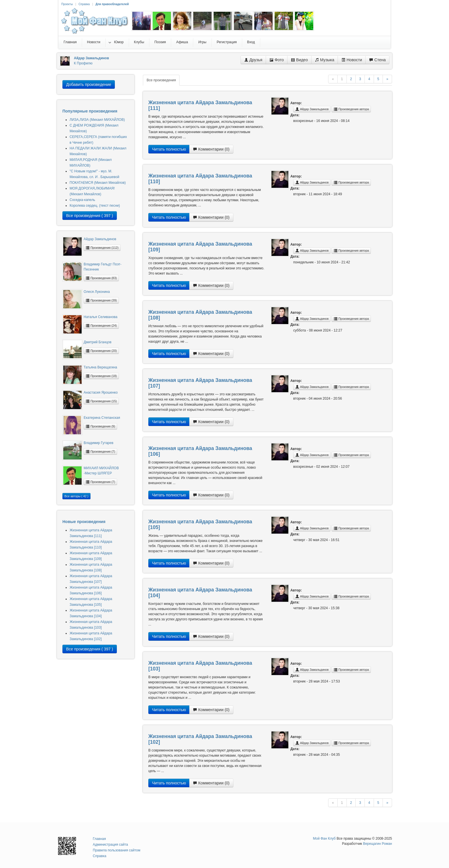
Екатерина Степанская (102, 418)
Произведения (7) (100, 451)
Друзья (253, 60)
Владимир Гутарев (99, 443)
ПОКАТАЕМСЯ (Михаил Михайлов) (98, 183)
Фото (277, 60)
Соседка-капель (82, 200)
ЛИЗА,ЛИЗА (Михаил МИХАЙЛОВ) (97, 120)
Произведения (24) (101, 325)
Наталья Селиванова (101, 317)
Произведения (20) (101, 351)
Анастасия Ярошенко (101, 392)
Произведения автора (351, 109)
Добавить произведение (89, 84)
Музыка (325, 60)
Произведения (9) (100, 426)
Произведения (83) (101, 278)
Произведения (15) (101, 401)
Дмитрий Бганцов (98, 342)
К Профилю (83, 63)
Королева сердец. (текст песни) (95, 206)
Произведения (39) (101, 300)
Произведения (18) (101, 376)
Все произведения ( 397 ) (90, 216)
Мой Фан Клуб (324, 839)
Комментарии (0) (211, 149)
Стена (377, 60)
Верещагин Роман (378, 844)
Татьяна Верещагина (100, 367)
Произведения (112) (102, 248)
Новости (352, 60)
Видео (299, 60)
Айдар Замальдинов (100, 239)
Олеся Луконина (97, 292)
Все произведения (161, 80)
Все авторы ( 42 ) (76, 496)
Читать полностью (169, 149)
